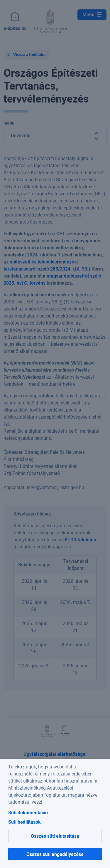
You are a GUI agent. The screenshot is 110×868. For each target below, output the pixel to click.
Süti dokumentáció (28, 813)
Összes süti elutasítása (55, 836)
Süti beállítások (24, 822)
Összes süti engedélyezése (55, 854)
